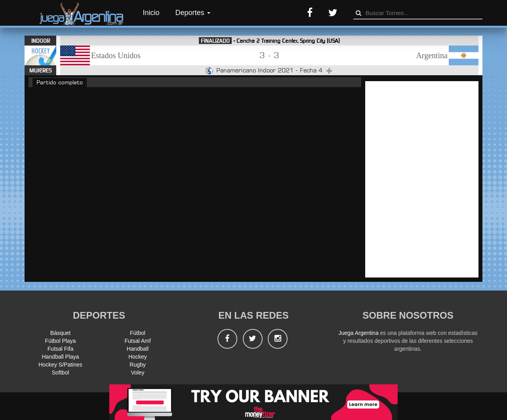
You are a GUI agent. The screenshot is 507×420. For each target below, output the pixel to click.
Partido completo (60, 82)
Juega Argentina (358, 333)
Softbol (61, 372)
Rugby (137, 365)
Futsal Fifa (60, 349)
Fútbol (138, 333)
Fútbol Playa (61, 341)
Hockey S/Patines (60, 365)
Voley (137, 372)
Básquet (60, 333)
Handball (138, 349)
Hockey (138, 357)
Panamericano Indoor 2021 (256, 70)
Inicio (151, 13)
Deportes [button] (193, 13)
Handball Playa (60, 357)
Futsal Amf (137, 341)
